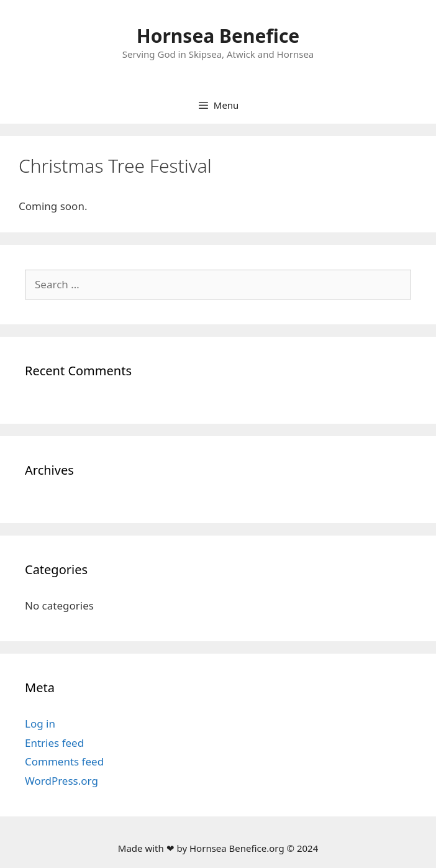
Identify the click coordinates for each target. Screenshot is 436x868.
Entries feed (54, 743)
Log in (40, 724)
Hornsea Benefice (218, 36)
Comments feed (64, 761)
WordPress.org (61, 781)
